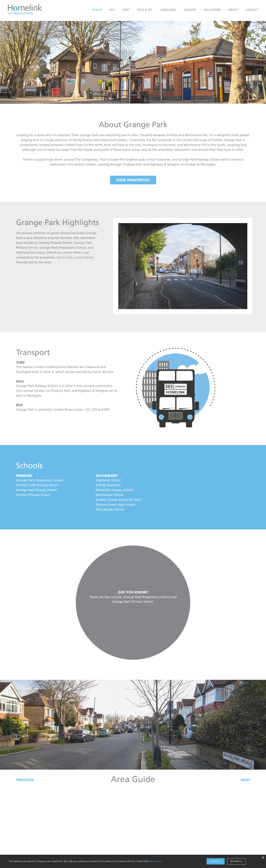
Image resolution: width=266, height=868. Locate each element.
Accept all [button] (216, 861)
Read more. (156, 861)
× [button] (263, 858)
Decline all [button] (236, 861)
